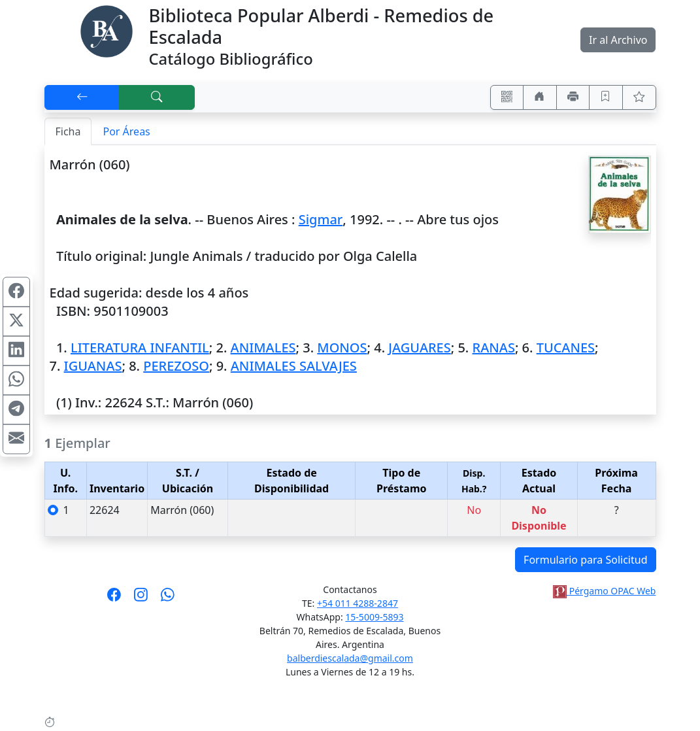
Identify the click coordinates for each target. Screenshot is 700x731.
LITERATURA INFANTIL (140, 348)
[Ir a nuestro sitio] (540, 97)
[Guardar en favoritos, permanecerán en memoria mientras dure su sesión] (606, 97)
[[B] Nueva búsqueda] (157, 97)
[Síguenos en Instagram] (141, 599)
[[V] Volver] (82, 97)
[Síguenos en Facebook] (114, 599)
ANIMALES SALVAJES (294, 366)
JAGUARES (419, 348)
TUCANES (566, 348)
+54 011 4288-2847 (358, 603)
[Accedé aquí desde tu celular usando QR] (507, 97)
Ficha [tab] (68, 131)
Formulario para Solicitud (585, 560)
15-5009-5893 (374, 617)
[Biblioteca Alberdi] (107, 30)
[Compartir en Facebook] (16, 292)
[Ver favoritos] (639, 97)
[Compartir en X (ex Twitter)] (16, 322)
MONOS (342, 348)
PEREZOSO (176, 366)
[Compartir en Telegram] (16, 410)
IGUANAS (93, 366)
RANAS (494, 348)
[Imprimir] (573, 97)
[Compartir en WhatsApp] (16, 381)
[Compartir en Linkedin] (16, 351)
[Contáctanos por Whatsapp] (168, 599)
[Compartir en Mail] (16, 439)
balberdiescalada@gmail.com (350, 658)
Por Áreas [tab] (126, 131)
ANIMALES (263, 348)
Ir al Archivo (618, 40)
